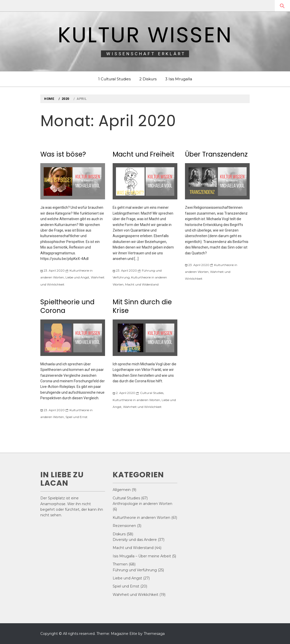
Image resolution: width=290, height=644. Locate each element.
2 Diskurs (148, 79)
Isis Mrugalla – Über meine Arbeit (142, 556)
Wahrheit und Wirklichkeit (142, 407)
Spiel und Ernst (76, 417)
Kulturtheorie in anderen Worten (136, 400)
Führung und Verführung (135, 570)
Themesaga (154, 634)
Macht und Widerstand (142, 284)
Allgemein (122, 490)
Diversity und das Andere (135, 540)
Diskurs (119, 534)
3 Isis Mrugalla (179, 79)
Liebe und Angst (77, 277)
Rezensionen (124, 526)
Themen (120, 564)
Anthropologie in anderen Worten (142, 504)
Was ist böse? (63, 154)
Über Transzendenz (216, 154)
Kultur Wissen (145, 35)
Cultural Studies (152, 393)
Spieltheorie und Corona (67, 306)
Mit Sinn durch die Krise (142, 306)
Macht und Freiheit (143, 154)
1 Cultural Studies (114, 79)
